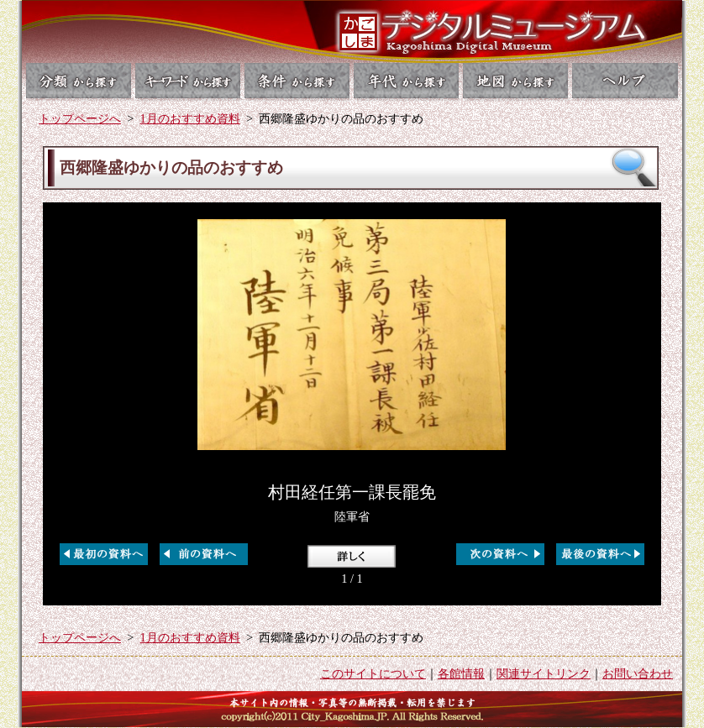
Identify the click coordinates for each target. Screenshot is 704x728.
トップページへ (80, 118)
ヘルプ (627, 81)
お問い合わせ (638, 673)
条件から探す (297, 81)
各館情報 (461, 673)
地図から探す (517, 81)
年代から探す (407, 81)
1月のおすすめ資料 (190, 118)
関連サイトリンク (544, 673)
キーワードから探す (187, 81)
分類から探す (77, 81)
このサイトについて (373, 673)
